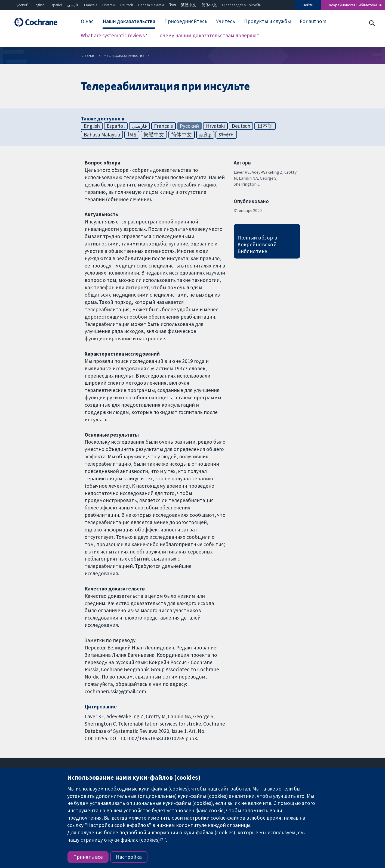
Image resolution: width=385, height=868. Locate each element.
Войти (308, 5)
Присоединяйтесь (186, 21)
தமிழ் (205, 135)
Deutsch (127, 5)
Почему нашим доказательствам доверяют (208, 35)
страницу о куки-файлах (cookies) (120, 840)
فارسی (73, 5)
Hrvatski (109, 5)
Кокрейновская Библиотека (353, 5)
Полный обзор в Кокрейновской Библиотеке (257, 244)
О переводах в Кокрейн (242, 5)
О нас (87, 21)
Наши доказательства (129, 21)
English (39, 5)
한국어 (226, 135)
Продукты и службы (267, 21)
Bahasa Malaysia (151, 5)
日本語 (265, 126)
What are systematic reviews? (114, 35)
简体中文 (209, 5)
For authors (313, 21)
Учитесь (226, 21)
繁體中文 (189, 5)
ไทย (173, 5)
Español (56, 5)
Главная (88, 55)
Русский (21, 5)
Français (91, 5)
